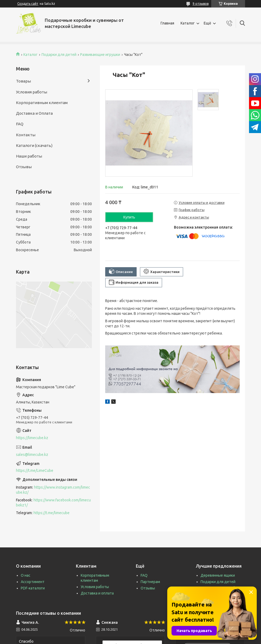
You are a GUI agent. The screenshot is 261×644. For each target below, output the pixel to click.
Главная (167, 23)
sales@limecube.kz (32, 455)
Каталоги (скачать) (34, 145)
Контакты (26, 135)
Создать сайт (28, 4)
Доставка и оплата (97, 593)
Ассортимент (33, 582)
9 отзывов (201, 4)
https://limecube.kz (32, 438)
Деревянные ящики (218, 575)
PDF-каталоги (33, 588)
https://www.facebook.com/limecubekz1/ (53, 503)
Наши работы (29, 156)
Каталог (188, 23)
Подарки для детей (59, 55)
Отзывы (24, 167)
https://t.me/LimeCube (35, 470)
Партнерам (150, 582)
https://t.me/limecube (52, 513)
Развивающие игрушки (100, 55)
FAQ (20, 124)
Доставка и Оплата (34, 113)
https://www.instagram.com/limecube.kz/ (53, 490)
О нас (26, 575)
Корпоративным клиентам (42, 103)
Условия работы (32, 92)
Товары (23, 81)
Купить (129, 217)
